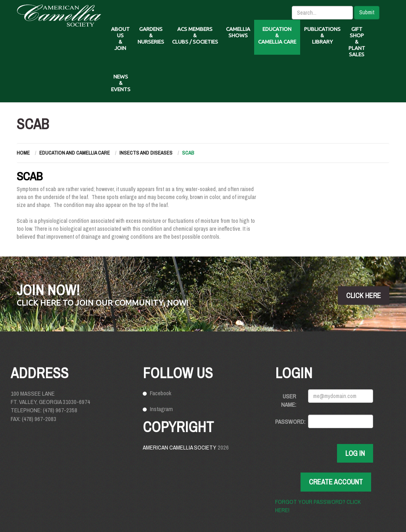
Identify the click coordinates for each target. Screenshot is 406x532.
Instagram (161, 409)
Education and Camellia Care (75, 153)
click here (364, 296)
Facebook (161, 393)
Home (23, 153)
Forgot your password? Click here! (318, 506)
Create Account (336, 482)
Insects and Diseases (146, 153)
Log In (355, 453)
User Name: (289, 400)
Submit (367, 12)
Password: (289, 422)
